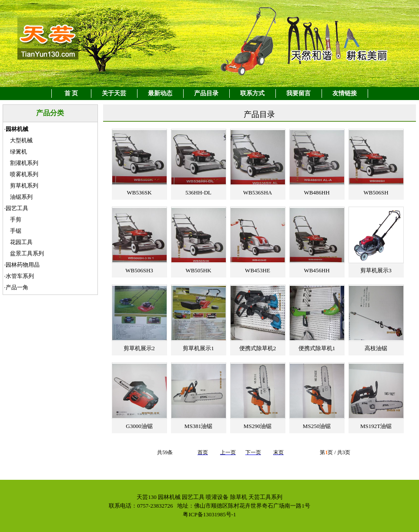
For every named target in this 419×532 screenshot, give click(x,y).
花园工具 (21, 242)
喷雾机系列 (24, 174)
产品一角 (17, 287)
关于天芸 (114, 93)
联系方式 (252, 93)
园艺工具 (17, 208)
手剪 (16, 219)
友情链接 (345, 93)
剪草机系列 (24, 186)
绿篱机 (18, 152)
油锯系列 (21, 197)
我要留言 (298, 93)
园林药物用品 (23, 265)
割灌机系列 (24, 163)
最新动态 (160, 93)
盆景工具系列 (27, 253)
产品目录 (206, 93)
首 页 (71, 93)
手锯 (16, 231)
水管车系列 (20, 276)
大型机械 (21, 140)
